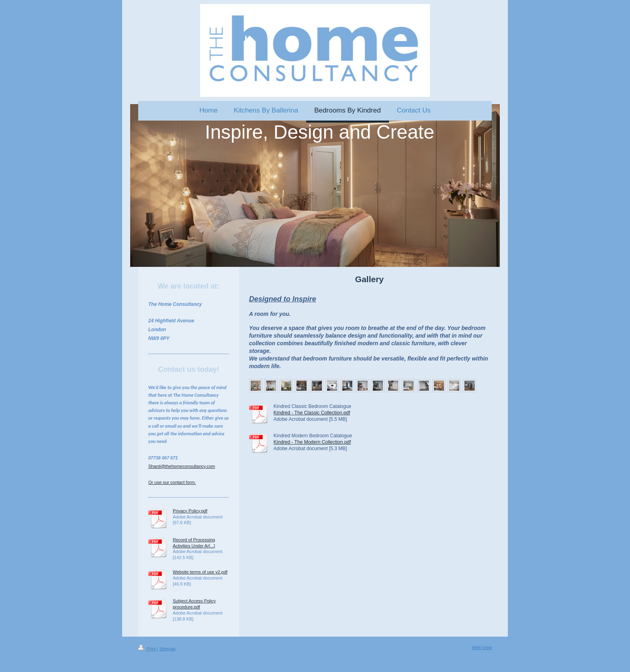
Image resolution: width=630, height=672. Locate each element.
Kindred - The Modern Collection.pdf (312, 442)
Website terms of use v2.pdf (200, 572)
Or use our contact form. (172, 482)
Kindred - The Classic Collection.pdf (312, 413)
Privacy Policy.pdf (190, 511)
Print (148, 649)
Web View (482, 647)
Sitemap (168, 649)
